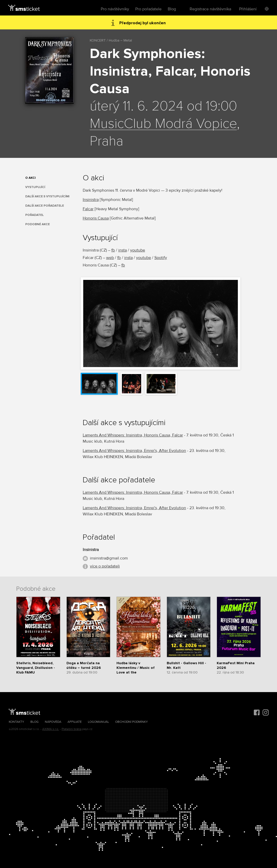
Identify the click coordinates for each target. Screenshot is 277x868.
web (110, 258)
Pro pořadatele (148, 9)
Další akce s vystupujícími (47, 196)
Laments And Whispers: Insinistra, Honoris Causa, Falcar (133, 435)
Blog (172, 9)
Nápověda (53, 722)
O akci (30, 178)
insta (123, 250)
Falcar (88, 209)
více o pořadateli (105, 566)
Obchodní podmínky (132, 722)
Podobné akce (37, 224)
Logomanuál (98, 722)
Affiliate (75, 722)
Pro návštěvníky (115, 9)
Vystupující (35, 187)
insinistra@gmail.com (109, 558)
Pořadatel (35, 215)
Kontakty (16, 722)
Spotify (161, 258)
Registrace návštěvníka (210, 9)
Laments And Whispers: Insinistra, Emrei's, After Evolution (134, 451)
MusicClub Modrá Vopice (163, 124)
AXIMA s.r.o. (51, 729)
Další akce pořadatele (45, 206)
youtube (138, 250)
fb (113, 250)
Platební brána (72, 729)
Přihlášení (248, 9)
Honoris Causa (96, 218)
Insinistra (91, 200)
